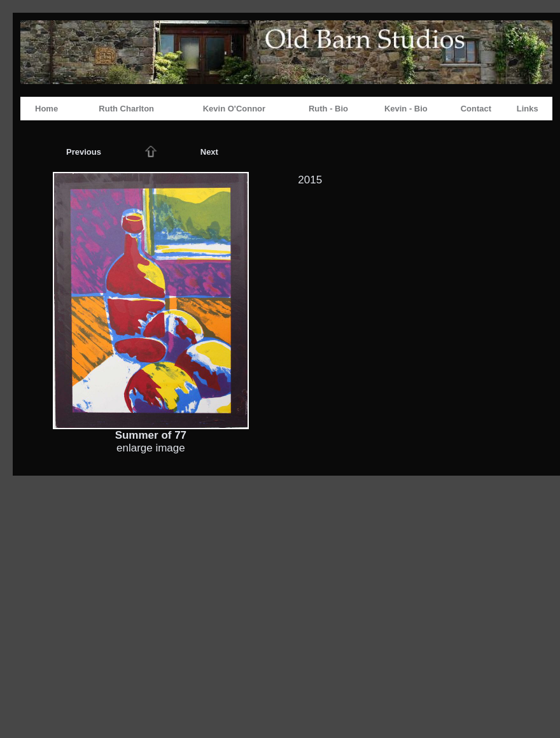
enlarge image (151, 448)
